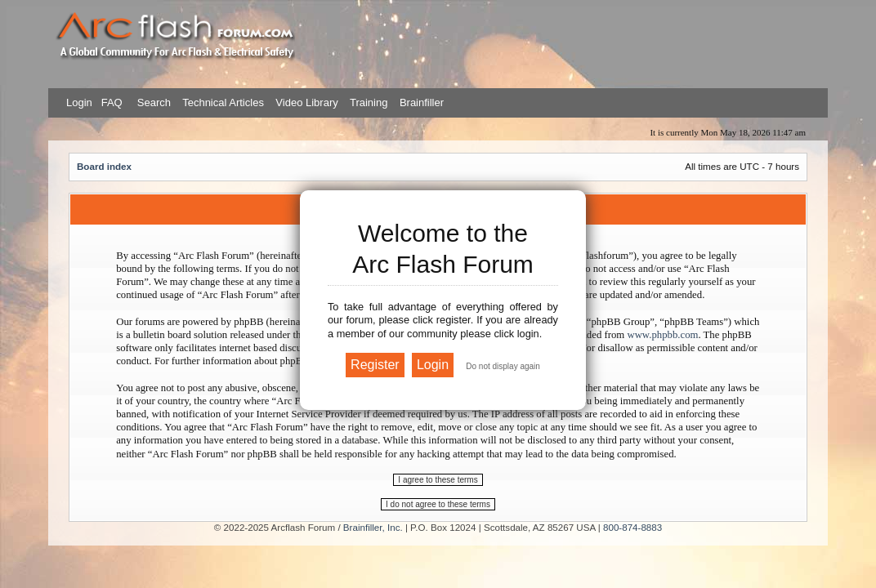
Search (152, 102)
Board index (104, 166)
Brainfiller (422, 102)
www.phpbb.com (662, 335)
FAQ (110, 102)
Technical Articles (223, 102)
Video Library (306, 102)
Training (369, 102)
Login (79, 102)
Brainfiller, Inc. (373, 527)
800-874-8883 (632, 527)
